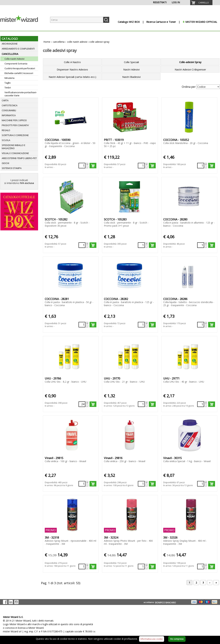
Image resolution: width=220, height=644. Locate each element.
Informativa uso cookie (152, 639)
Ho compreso (177, 639)
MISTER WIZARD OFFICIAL (201, 22)
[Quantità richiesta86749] (141, 166)
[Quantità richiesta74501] (201, 567)
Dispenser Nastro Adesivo (72, 69)
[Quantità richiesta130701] (201, 484)
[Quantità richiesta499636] (201, 166)
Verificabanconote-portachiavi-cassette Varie (21, 94)
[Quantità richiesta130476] (201, 325)
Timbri (8, 88)
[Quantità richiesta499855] (141, 245)
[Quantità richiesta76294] (82, 166)
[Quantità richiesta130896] (141, 567)
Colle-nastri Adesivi (14, 59)
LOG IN (176, 2)
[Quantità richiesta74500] (82, 567)
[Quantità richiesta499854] (82, 245)
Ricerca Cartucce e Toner (161, 22)
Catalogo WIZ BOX (129, 22)
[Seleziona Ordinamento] (208, 87)
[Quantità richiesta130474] (82, 325)
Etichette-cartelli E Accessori (19, 73)
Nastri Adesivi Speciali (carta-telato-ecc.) (72, 77)
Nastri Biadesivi (131, 77)
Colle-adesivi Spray (190, 62)
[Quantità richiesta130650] (82, 404)
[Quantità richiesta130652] (201, 404)
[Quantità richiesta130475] (141, 325)
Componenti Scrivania (16, 64)
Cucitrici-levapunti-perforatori (20, 68)
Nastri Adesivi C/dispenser (190, 69)
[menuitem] (201, 3)
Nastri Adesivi (131, 69)
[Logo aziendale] (22, 28)
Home (47, 42)
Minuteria (9, 78)
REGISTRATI (160, 2)
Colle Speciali (131, 62)
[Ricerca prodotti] (77, 20)
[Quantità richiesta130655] (141, 484)
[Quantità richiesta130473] (201, 245)
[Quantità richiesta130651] (141, 404)
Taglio (8, 83)
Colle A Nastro (72, 62)
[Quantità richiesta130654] (82, 484)
